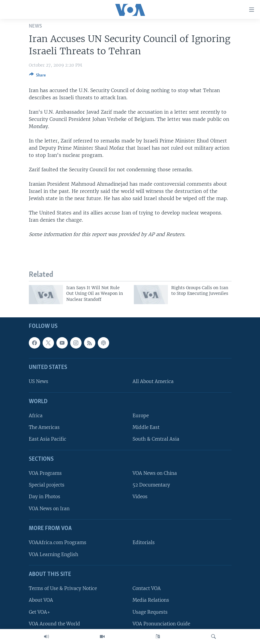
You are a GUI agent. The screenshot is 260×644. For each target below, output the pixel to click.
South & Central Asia (156, 439)
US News (39, 381)
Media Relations (151, 600)
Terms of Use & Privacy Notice (63, 588)
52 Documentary (151, 485)
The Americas (44, 427)
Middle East (146, 427)
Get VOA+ (39, 612)
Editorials (144, 542)
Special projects (47, 485)
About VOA (41, 600)
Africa (36, 416)
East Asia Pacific (48, 439)
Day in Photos (45, 497)
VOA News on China (155, 473)
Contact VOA (147, 588)
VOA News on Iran (49, 509)
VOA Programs (45, 473)
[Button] (37, 76)
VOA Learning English (54, 554)
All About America (153, 381)
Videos (140, 497)
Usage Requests (150, 612)
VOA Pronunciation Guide (161, 624)
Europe (141, 416)
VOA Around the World (54, 624)
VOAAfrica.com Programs (58, 542)
